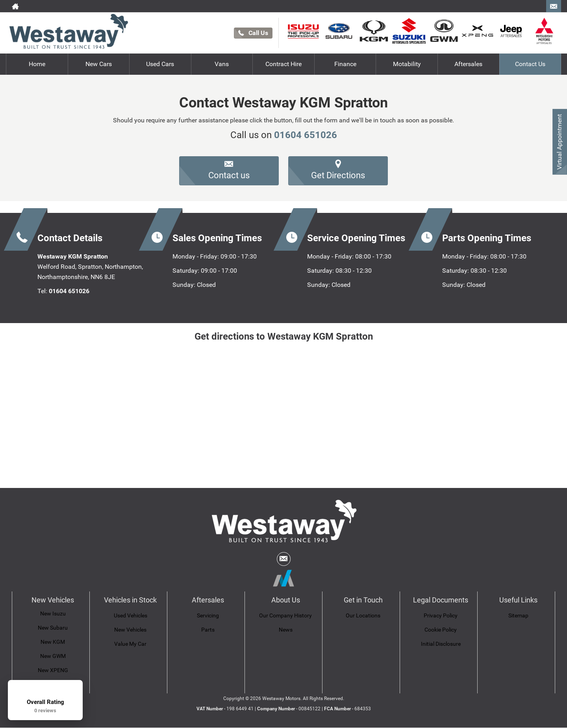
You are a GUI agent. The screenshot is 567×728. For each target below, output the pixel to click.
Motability (407, 64)
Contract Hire (283, 64)
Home (37, 64)
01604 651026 (306, 135)
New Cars (99, 64)
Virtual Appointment (559, 142)
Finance (345, 64)
